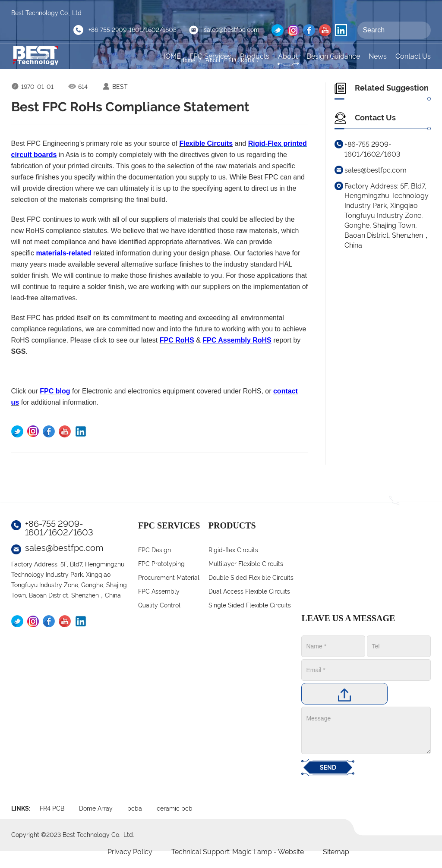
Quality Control (159, 605)
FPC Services (210, 56)
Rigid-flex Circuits (233, 550)
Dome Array (96, 808)
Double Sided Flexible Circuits (251, 578)
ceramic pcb (175, 808)
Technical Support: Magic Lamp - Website (238, 852)
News (378, 56)
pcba (135, 808)
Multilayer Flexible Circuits (246, 564)
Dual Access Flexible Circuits (249, 591)
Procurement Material (169, 578)
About (288, 56)
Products (255, 56)
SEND (328, 767)
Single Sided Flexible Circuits (250, 605)
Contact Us (413, 56)
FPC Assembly (159, 591)
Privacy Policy (130, 852)
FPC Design (155, 550)
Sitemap (336, 852)
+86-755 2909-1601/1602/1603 (133, 30)
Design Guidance (333, 56)
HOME (170, 56)
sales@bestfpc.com (232, 30)
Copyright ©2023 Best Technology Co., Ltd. (73, 835)
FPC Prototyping (161, 564)
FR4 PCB (52, 808)
